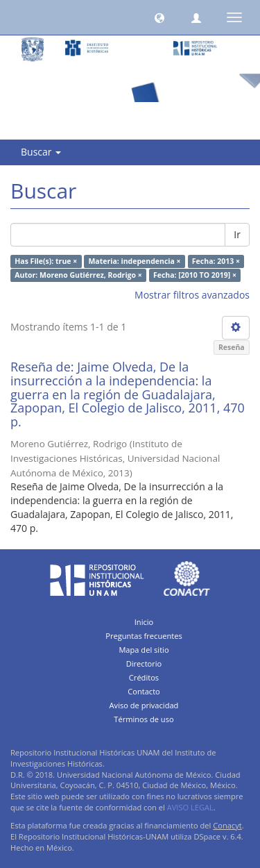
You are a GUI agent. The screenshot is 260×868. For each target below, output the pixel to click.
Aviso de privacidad (144, 705)
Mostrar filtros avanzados (192, 295)
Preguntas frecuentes (144, 636)
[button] (159, 17)
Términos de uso (144, 719)
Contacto (144, 691)
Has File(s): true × (46, 261)
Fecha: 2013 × (216, 261)
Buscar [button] (41, 152)
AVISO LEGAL (190, 807)
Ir (237, 234)
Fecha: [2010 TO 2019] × (195, 275)
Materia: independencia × (134, 261)
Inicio (144, 622)
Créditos (144, 677)
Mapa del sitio (144, 650)
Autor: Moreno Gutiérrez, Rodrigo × (78, 275)
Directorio (144, 663)
